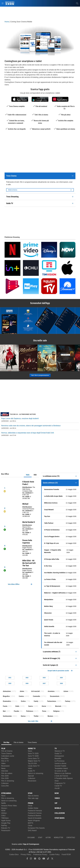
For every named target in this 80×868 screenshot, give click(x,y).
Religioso (56, 711)
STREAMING (6, 793)
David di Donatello (35, 818)
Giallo (17, 706)
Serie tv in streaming (36, 773)
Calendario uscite (8, 756)
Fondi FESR (66, 854)
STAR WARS (60, 818)
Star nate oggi (33, 798)
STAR (30, 793)
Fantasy (68, 701)
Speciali (31, 776)
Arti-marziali (35, 691)
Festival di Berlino (34, 816)
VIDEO (57, 798)
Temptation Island (61, 768)
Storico (23, 716)
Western (50, 716)
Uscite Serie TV (34, 766)
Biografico (6, 696)
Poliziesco (30, 711)
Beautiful (58, 758)
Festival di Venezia (35, 811)
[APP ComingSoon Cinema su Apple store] (46, 844)
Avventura (51, 691)
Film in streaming (8, 781)
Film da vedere (7, 773)
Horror (44, 706)
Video (3, 763)
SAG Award (32, 830)
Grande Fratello (60, 766)
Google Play (6, 823)
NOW (3, 811)
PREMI (31, 803)
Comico (21, 696)
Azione (66, 691)
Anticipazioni (59, 756)
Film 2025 (5, 776)
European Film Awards (36, 828)
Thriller (36, 716)
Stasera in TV (60, 751)
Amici (57, 781)
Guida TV (31, 771)
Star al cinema (33, 796)
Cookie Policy (55, 854)
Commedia (36, 696)
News (3, 768)
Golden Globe (33, 808)
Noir (4, 711)
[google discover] (39, 859)
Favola (5, 706)
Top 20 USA (32, 763)
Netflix (4, 803)
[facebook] (27, 859)
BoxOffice (5, 758)
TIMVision (5, 818)
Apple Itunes (6, 821)
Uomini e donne (60, 763)
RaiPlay (4, 826)
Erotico (23, 701)
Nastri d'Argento (34, 821)
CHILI (3, 816)
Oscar (30, 806)
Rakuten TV (6, 828)
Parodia (16, 711)
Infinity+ (4, 813)
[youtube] (44, 859)
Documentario (55, 696)
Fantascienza (52, 701)
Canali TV (58, 786)
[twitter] (52, 859)
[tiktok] (48, 859)
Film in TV (5, 761)
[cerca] (77, 3)
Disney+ (4, 808)
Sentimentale (7, 716)
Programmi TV (60, 783)
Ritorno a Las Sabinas (63, 773)
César (30, 826)
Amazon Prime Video (9, 806)
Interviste (5, 771)
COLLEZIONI (60, 813)
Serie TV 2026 (33, 756)
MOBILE (58, 808)
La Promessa (59, 761)
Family (36, 701)
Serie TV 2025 (33, 753)
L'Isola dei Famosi (61, 776)
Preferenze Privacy (40, 854)
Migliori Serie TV (34, 761)
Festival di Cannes (35, 813)
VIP (56, 803)
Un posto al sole (61, 771)
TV (56, 749)
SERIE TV (32, 749)
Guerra (30, 706)
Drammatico (7, 701)
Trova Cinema (6, 753)
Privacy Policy (26, 854)
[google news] (35, 859)
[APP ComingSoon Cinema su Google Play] (61, 844)
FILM (3, 749)
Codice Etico (14, 854)
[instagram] (31, 859)
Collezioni (5, 783)
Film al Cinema (7, 751)
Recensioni (5, 766)
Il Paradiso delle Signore (64, 778)
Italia (28, 475)
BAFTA (31, 823)
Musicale (58, 706)
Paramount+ (6, 830)
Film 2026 (5, 778)
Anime (22, 691)
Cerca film (5, 786)
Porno (44, 711)
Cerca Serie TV (34, 758)
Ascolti (57, 788)
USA (35, 475)
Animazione (7, 691)
